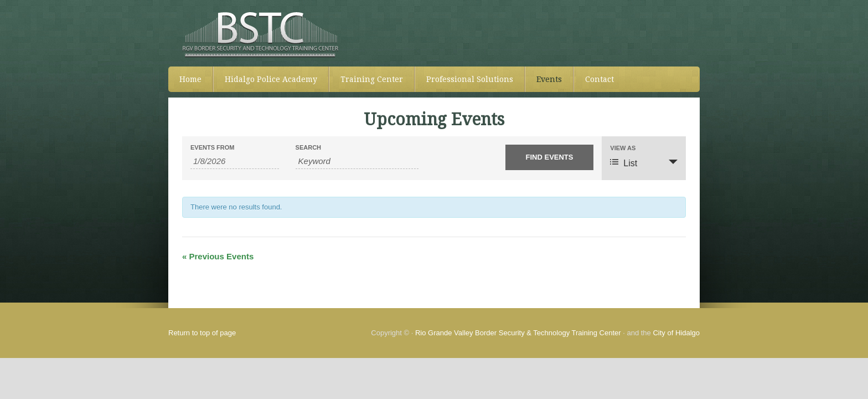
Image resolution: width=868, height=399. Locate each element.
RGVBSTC (434, 33)
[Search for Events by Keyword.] (357, 161)
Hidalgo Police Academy (271, 79)
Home (190, 79)
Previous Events (218, 256)
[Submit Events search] (550, 157)
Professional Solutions (470, 79)
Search (308, 148)
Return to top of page (202, 333)
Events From (212, 148)
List (624, 163)
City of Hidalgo (676, 333)
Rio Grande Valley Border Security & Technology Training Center (518, 333)
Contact (600, 79)
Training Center (372, 79)
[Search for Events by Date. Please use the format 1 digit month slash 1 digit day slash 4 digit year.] (235, 161)
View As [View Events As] (623, 148)
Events (549, 79)
